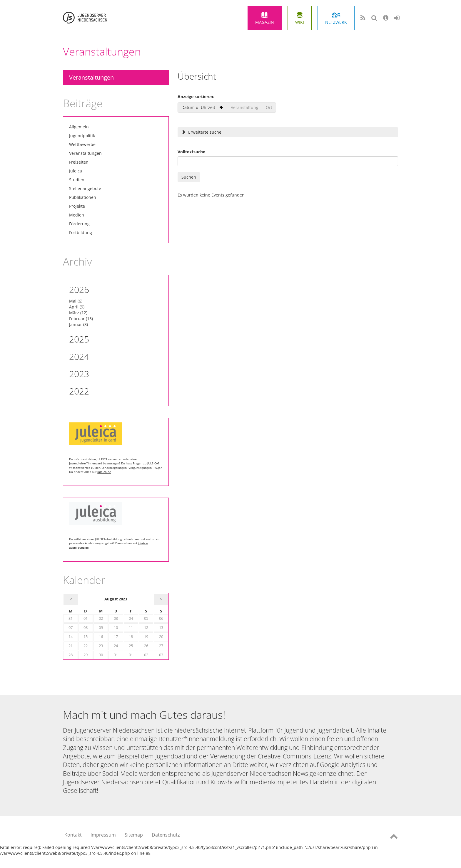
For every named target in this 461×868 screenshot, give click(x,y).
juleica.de (104, 472)
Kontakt (73, 835)
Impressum (103, 835)
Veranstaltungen (91, 77)
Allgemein (79, 127)
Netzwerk (336, 22)
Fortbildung (81, 232)
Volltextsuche (191, 152)
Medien (77, 215)
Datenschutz (166, 835)
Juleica (76, 171)
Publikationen (83, 197)
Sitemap (134, 835)
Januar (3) (78, 324)
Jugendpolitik (82, 136)
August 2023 (116, 599)
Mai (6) (76, 301)
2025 (79, 339)
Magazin (265, 22)
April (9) (77, 307)
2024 (79, 356)
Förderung (79, 224)
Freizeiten (79, 162)
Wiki (300, 22)
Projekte (77, 206)
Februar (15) (81, 319)
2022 (79, 391)
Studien (77, 180)
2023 (79, 374)
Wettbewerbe (82, 144)
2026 (79, 289)
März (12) (78, 313)
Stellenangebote (85, 188)
